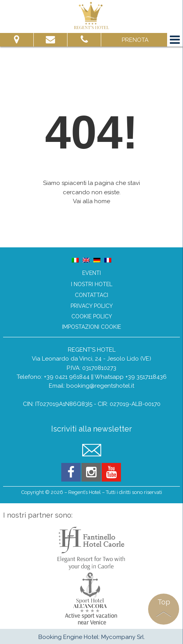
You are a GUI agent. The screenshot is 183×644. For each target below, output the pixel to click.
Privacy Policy (92, 306)
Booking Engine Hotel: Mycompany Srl (91, 637)
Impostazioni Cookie (91, 327)
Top (164, 602)
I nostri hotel (92, 284)
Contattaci (91, 295)
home (102, 201)
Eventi (91, 273)
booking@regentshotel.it (100, 386)
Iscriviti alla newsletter (91, 429)
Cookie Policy (92, 317)
